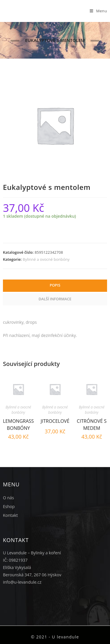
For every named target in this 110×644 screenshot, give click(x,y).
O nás (9, 498)
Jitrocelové (55, 421)
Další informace (55, 299)
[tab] (55, 286)
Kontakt (10, 515)
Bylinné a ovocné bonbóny (46, 259)
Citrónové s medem (92, 424)
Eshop (9, 506)
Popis (55, 285)
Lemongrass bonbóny (18, 424)
